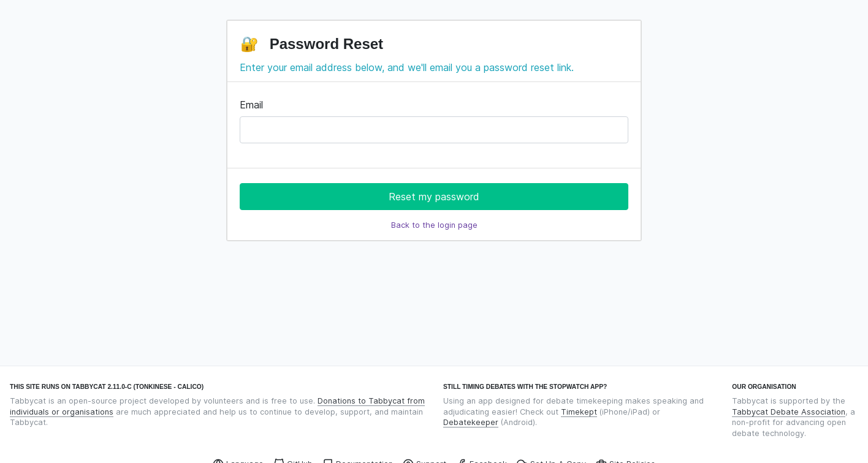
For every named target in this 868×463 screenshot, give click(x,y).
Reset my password (434, 197)
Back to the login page (434, 225)
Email (251, 105)
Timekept (579, 412)
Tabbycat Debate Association (789, 412)
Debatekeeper (471, 422)
